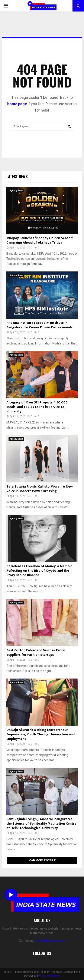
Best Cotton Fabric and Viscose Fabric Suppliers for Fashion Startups (36, 653)
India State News (50, 976)
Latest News (17, 176)
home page (17, 104)
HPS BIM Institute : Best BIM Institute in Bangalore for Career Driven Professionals (39, 325)
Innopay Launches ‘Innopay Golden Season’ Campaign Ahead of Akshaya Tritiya (40, 240)
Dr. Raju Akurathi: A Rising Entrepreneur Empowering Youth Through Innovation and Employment (41, 734)
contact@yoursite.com (50, 941)
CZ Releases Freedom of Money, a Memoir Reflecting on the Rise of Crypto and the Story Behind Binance (39, 571)
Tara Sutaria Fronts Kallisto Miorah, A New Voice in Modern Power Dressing (40, 489)
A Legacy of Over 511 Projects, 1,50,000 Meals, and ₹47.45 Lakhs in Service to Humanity (37, 407)
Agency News (16, 190)
